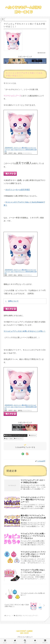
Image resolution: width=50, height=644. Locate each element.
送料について (13, 301)
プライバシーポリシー (25, 637)
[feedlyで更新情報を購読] (23, 454)
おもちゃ (33, 435)
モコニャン (18, 439)
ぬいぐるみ (8, 439)
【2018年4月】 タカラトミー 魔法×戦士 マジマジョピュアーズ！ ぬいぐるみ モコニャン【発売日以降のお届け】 (20, 150)
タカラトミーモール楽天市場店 (18, 190)
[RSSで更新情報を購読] (27, 454)
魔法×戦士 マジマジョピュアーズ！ (16, 435)
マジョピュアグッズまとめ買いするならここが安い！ (25, 331)
